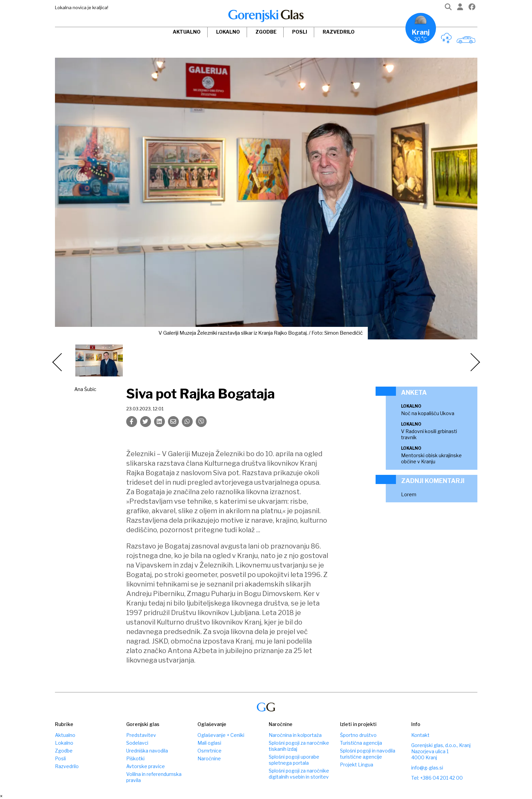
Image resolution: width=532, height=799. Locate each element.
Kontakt (420, 735)
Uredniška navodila (147, 751)
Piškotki (135, 758)
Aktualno (187, 32)
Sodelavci (137, 743)
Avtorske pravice (146, 766)
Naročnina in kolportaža (295, 735)
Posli (300, 32)
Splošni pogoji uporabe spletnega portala (294, 760)
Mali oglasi (209, 743)
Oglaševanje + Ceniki (221, 735)
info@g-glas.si (427, 768)
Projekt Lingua (357, 765)
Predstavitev (141, 735)
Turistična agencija (361, 743)
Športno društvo (358, 735)
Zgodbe (266, 32)
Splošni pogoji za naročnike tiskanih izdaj (299, 746)
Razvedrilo (339, 32)
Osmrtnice (210, 751)
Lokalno (228, 32)
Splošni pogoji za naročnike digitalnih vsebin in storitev (299, 774)
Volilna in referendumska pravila (154, 777)
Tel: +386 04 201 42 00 (437, 778)
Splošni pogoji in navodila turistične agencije (368, 754)
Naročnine (209, 758)
